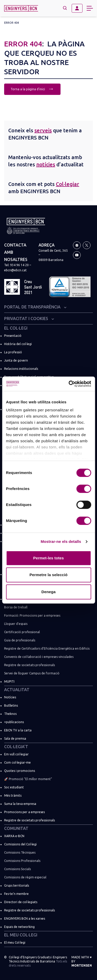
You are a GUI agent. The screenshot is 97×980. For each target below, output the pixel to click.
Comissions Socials (17, 869)
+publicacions (14, 722)
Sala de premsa (15, 738)
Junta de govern (16, 360)
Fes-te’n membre (16, 894)
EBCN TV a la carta (18, 730)
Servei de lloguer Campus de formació (32, 673)
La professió (13, 352)
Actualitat (17, 690)
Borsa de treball (16, 607)
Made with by (82, 961)
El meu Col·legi (21, 935)
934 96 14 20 (19, 265)
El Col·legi (16, 328)
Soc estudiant (14, 787)
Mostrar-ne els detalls (61, 541)
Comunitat (16, 828)
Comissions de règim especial (25, 877)
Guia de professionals (20, 640)
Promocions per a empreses (24, 812)
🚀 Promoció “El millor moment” (28, 779)
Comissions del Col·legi (20, 844)
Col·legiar (68, 184)
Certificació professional (22, 632)
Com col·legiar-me (17, 762)
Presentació (13, 336)
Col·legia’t (16, 747)
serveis (43, 130)
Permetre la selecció (48, 575)
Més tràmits (13, 795)
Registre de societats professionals (29, 665)
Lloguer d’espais (16, 624)
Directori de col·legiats (21, 902)
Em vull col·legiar (16, 754)
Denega (48, 592)
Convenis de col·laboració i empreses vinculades (39, 657)
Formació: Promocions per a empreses (32, 615)
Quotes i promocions (20, 771)
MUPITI (9, 681)
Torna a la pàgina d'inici (32, 89)
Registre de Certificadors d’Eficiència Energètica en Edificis (47, 648)
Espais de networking (19, 927)
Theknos (10, 714)
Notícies (10, 697)
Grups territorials (17, 885)
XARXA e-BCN (14, 836)
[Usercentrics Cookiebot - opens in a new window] (69, 384)
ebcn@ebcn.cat (15, 270)
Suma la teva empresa (20, 804)
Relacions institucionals (21, 369)
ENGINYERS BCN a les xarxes (25, 918)
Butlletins (11, 705)
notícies (46, 164)
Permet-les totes (48, 558)
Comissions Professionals (22, 861)
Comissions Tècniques (20, 852)
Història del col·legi (18, 344)
